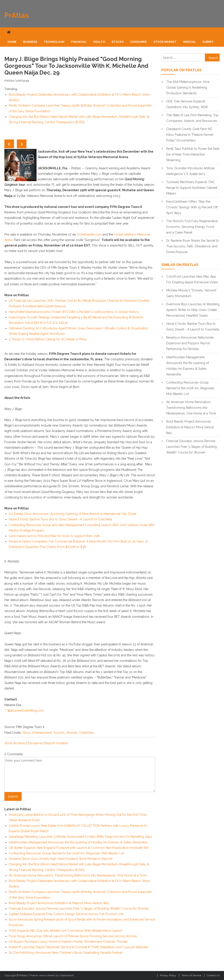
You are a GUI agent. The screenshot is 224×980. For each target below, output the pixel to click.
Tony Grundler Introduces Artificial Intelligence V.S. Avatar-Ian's (190, 171)
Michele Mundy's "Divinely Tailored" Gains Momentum (191, 293)
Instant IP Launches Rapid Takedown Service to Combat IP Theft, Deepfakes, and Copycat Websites (79, 947)
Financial (79, 42)
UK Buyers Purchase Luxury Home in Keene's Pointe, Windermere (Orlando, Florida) (68, 942)
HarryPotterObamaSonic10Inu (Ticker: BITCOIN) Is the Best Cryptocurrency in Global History (74, 312)
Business (30, 42)
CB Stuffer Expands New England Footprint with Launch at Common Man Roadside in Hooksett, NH (79, 848)
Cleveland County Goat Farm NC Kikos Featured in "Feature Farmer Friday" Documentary (190, 135)
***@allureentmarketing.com (24, 710)
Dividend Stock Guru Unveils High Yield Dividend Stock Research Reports (61, 859)
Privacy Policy (168, 975)
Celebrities (87, 733)
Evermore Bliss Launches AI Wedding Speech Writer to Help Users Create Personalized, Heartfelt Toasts (193, 310)
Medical (189, 42)
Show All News (15, 743)
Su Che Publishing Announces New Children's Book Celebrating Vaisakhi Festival (66, 953)
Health (99, 42)
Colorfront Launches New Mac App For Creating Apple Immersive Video (192, 279)
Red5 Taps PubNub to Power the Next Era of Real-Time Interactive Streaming (193, 154)
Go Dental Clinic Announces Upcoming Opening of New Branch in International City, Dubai (73, 514)
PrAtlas (17, 15)
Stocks (118, 42)
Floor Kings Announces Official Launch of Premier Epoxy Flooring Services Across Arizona (73, 936)
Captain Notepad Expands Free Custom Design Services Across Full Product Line (66, 914)
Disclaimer (35, 743)
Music (27, 733)
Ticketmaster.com (89, 234)
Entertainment (42, 733)
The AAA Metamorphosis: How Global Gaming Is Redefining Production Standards (188, 87)
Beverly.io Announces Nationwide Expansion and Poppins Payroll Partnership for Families (190, 343)
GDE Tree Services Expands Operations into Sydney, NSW (187, 104)
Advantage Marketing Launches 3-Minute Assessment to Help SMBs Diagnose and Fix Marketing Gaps (80, 837)
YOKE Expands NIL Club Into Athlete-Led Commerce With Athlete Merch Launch (66, 931)
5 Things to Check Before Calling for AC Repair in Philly (48, 339)
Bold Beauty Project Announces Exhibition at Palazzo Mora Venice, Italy (59, 903)
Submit (208, 42)
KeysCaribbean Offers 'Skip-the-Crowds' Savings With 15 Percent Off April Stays (192, 207)
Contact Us (213, 975)
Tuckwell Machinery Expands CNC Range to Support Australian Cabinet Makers (192, 188)
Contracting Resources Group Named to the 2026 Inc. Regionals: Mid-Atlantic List (66, 853)
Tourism (59, 733)
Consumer (138, 42)
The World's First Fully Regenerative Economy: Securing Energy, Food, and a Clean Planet (192, 227)
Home (12, 42)
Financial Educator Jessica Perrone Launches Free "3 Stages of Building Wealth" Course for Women (79, 909)
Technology (54, 42)
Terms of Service (191, 975)
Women (72, 733)
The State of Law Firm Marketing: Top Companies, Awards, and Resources (192, 118)
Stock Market (165, 42)
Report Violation (57, 743)
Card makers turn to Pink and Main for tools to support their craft (54, 536)
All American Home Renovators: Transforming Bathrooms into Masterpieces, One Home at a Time (78, 875)
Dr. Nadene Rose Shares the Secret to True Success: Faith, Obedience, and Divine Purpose (193, 246)
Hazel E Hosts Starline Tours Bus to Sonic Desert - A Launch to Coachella (60, 519)
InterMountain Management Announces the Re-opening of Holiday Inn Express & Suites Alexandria (78, 842)
